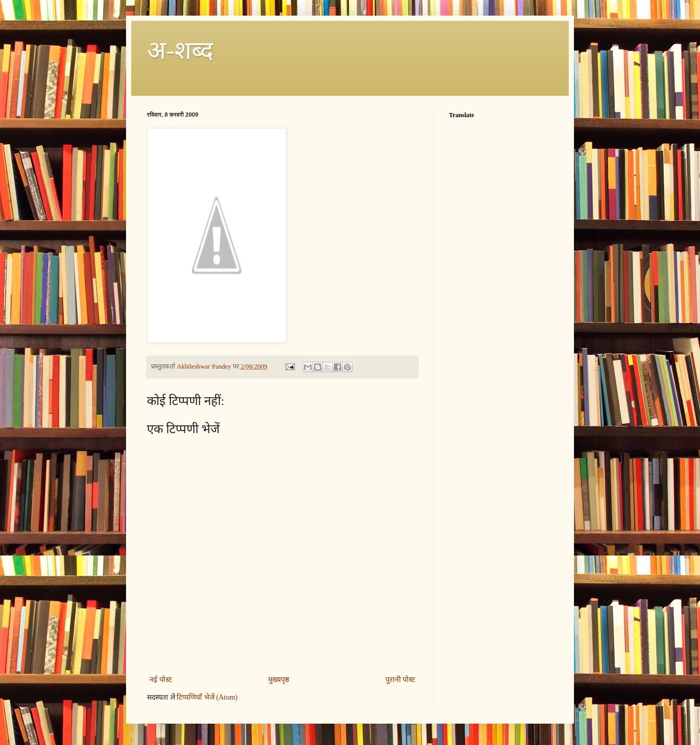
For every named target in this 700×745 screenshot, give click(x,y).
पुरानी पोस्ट (401, 680)
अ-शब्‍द (180, 50)
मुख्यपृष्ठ (279, 680)
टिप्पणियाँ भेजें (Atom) (207, 697)
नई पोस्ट (161, 680)
